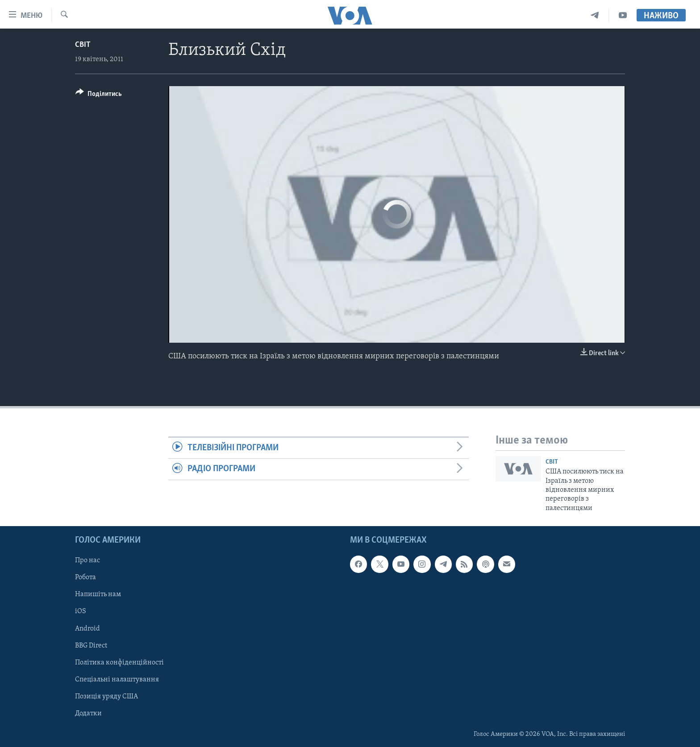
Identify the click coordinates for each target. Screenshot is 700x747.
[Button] (99, 95)
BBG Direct (91, 646)
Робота (85, 578)
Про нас (87, 561)
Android (87, 629)
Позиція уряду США (106, 697)
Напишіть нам (98, 595)
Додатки (88, 714)
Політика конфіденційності (119, 663)
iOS (81, 612)
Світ (83, 45)
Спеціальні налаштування (117, 680)
